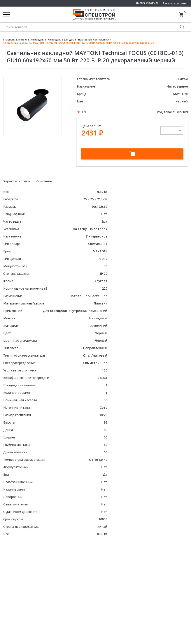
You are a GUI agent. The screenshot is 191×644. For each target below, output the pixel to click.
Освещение (39, 40)
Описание (44, 181)
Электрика (22, 40)
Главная (9, 40)
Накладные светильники (94, 40)
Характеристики (17, 181)
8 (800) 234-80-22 (147, 3)
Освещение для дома (62, 40)
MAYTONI (180, 94)
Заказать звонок (175, 3)
